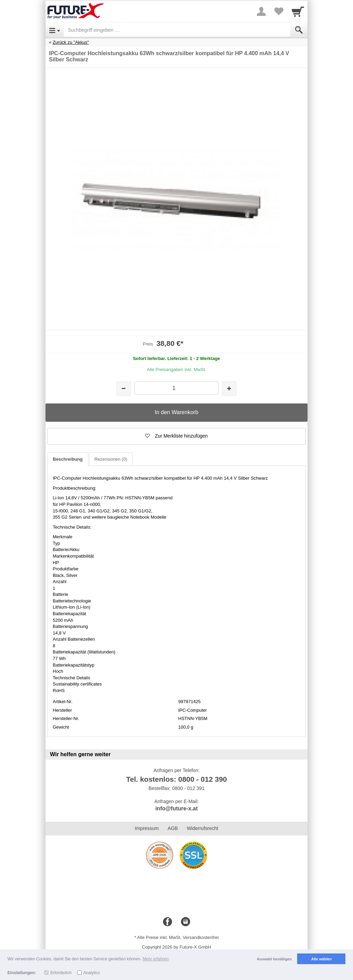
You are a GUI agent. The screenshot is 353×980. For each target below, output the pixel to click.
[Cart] (298, 11)
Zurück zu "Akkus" (71, 42)
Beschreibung (68, 459)
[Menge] (176, 388)
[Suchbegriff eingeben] (177, 30)
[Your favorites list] (279, 11)
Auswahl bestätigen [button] (274, 959)
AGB (173, 828)
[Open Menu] (55, 30)
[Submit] (299, 30)
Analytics (92, 973)
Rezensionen (111, 459)
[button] (176, 436)
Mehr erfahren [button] (156, 959)
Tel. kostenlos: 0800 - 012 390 (177, 779)
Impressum (147, 828)
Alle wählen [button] (321, 959)
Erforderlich (61, 973)
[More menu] (261, 11)
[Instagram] (185, 922)
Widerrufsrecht (203, 828)
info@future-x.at (176, 808)
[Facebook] (168, 922)
